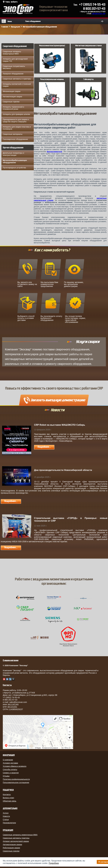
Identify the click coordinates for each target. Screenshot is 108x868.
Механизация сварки (12, 91)
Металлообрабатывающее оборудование (15, 161)
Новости (6, 816)
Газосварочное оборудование (15, 139)
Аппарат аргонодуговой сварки (16, 841)
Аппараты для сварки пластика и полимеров (17, 128)
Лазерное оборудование (13, 74)
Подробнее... (44, 447)
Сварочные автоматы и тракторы (17, 79)
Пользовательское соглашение (16, 782)
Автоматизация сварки (12, 97)
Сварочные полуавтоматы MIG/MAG (14, 67)
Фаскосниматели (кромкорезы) (52, 57)
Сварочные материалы (13, 134)
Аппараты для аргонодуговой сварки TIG (15, 60)
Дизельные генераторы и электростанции (13, 154)
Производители (9, 823)
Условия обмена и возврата (15, 766)
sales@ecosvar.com (99, 14)
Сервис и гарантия (11, 773)
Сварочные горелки (11, 102)
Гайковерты (88, 90)
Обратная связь (10, 801)
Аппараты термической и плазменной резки (13, 108)
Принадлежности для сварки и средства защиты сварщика (16, 121)
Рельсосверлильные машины (52, 90)
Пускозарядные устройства (14, 168)
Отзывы (6, 776)
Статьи (6, 819)
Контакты (7, 794)
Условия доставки (10, 763)
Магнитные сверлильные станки (88, 57)
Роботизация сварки (11, 848)
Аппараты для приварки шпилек (16, 114)
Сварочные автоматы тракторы (16, 838)
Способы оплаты (10, 769)
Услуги (6, 813)
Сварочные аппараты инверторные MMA (12, 53)
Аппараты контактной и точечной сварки (17, 85)
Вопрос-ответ (9, 798)
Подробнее (54, 863)
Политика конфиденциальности (16, 779)
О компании (8, 760)
